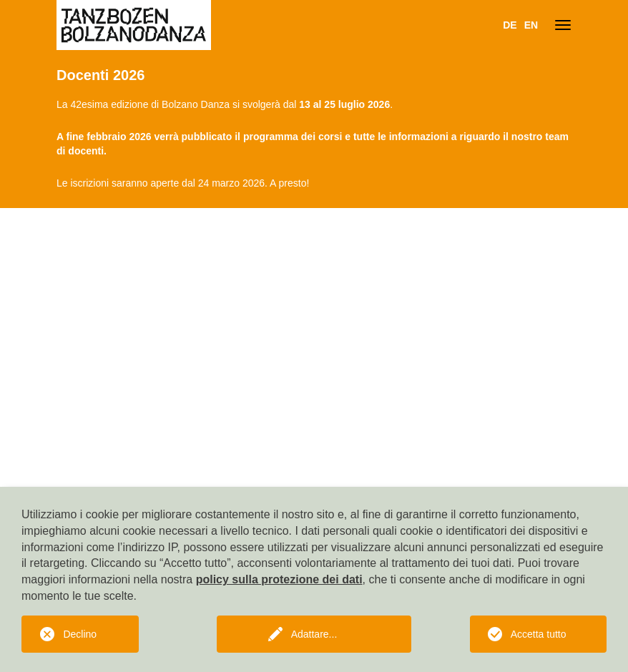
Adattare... (314, 634)
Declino (80, 634)
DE (510, 25)
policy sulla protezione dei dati (279, 579)
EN (531, 25)
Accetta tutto (539, 634)
